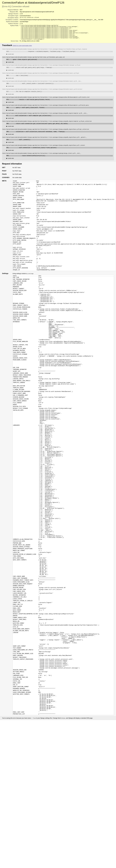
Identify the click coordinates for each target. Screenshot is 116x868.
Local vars (10, 57)
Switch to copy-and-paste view (22, 48)
